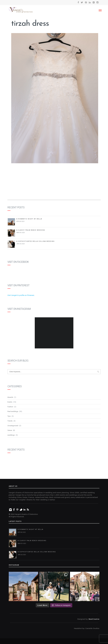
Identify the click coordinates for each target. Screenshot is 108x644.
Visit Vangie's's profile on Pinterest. (21, 295)
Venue (10, 430)
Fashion (10, 407)
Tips (9, 416)
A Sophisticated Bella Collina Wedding (36, 241)
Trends (10, 421)
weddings (11, 435)
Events (10, 402)
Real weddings (13, 411)
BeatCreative (94, 619)
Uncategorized (13, 426)
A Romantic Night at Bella (29, 219)
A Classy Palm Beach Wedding (31, 230)
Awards (10, 397)
